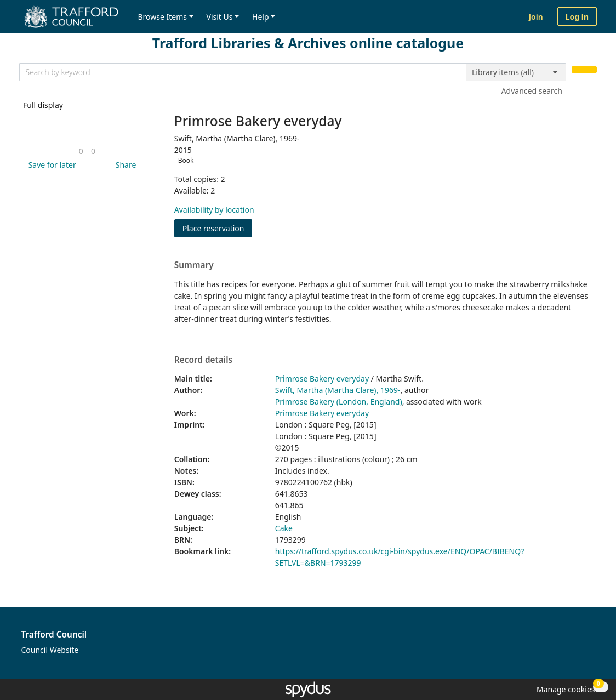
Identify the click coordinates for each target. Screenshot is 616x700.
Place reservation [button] (218, 228)
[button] (50, 165)
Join (536, 17)
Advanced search (532, 91)
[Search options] (516, 72)
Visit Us (220, 17)
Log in (577, 17)
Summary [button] (194, 265)
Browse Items (162, 17)
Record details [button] (203, 360)
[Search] (584, 70)
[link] (81, 151)
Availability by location (214, 210)
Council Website (50, 650)
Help (261, 17)
